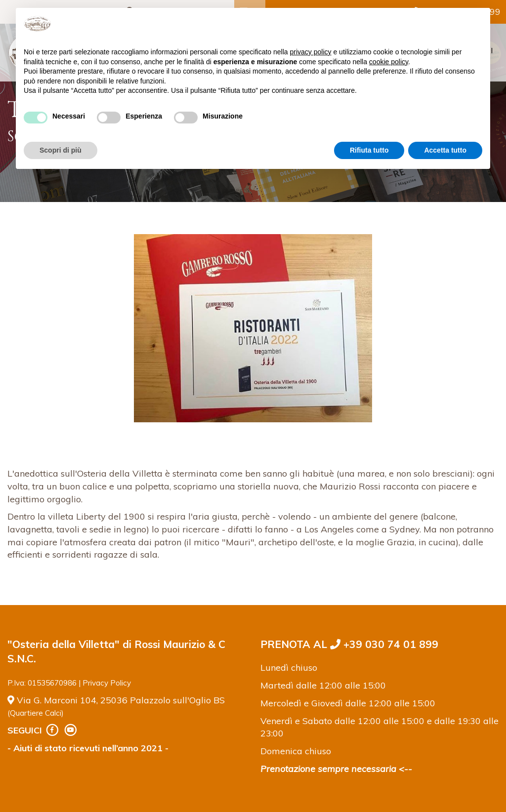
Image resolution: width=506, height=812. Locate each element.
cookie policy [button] (389, 62)
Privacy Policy (107, 683)
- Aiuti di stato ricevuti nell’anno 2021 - (88, 748)
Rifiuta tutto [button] (369, 150)
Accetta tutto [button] (445, 150)
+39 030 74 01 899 (384, 644)
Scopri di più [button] (61, 150)
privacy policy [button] (311, 52)
